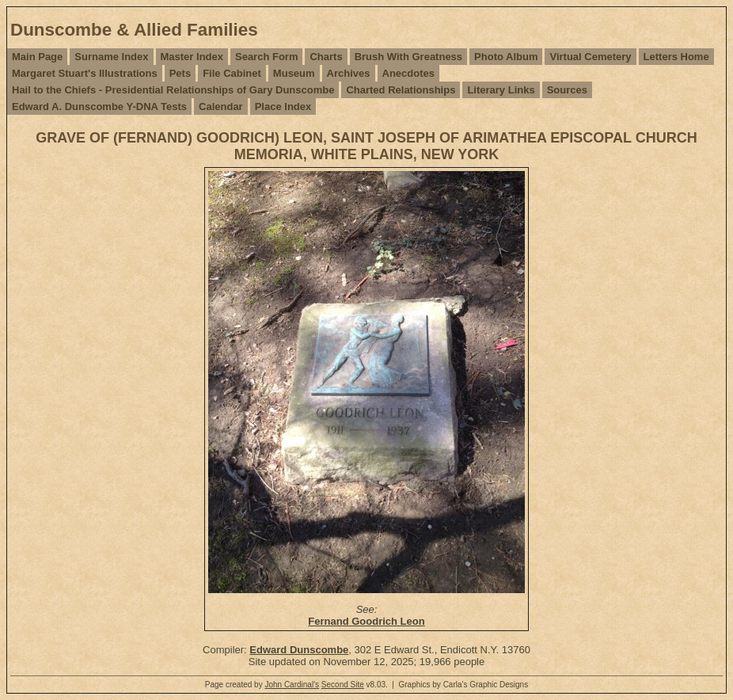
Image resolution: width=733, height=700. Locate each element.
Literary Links (501, 90)
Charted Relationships (401, 90)
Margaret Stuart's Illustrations (85, 73)
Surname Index (111, 57)
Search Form (266, 57)
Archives (349, 73)
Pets (180, 73)
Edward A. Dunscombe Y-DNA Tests (99, 107)
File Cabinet (232, 73)
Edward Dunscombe (299, 650)
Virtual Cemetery (590, 57)
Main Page (37, 57)
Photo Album (506, 57)
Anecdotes (408, 73)
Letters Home (676, 57)
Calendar (221, 107)
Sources (567, 90)
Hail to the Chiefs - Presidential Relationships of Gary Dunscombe (173, 90)
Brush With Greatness (408, 57)
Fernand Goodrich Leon (366, 621)
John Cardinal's (292, 685)
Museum (294, 73)
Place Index (283, 107)
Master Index (192, 57)
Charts (326, 57)
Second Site (343, 685)
